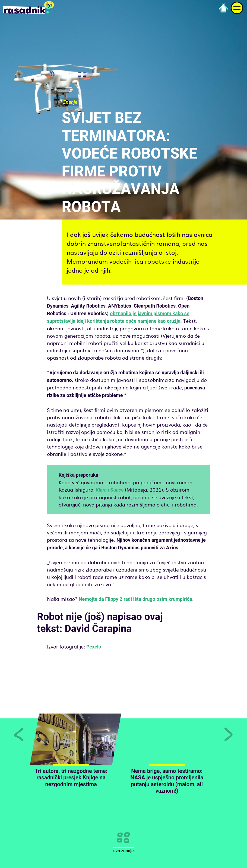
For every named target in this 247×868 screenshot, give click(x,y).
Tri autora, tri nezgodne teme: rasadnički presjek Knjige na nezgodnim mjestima (71, 778)
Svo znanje (123, 851)
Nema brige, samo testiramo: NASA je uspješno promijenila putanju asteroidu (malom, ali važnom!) (167, 781)
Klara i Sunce (110, 490)
